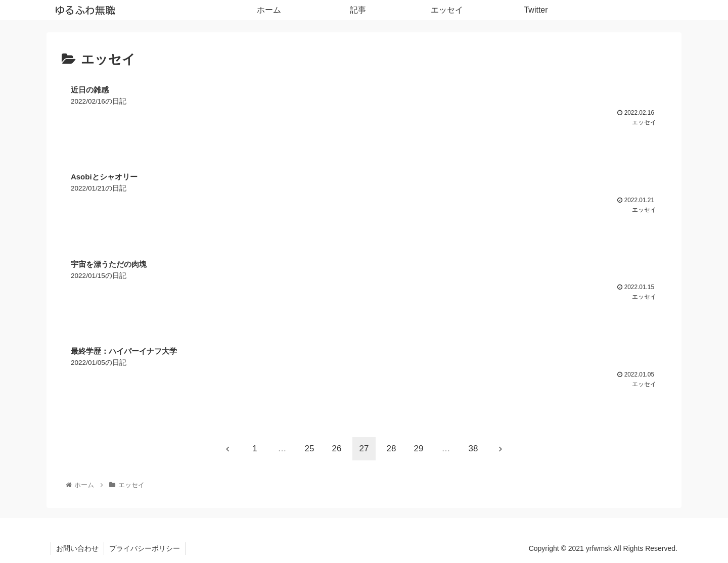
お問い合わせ (77, 548)
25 (310, 449)
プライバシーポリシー (145, 548)
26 (337, 449)
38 (473, 449)
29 (419, 449)
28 (392, 449)
